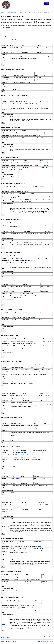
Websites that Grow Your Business (41, 641)
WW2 (21, 12)
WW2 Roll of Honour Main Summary (33, 243)
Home (3, 12)
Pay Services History (12, 12)
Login (46, 4)
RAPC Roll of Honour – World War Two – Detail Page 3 (38, 12)
